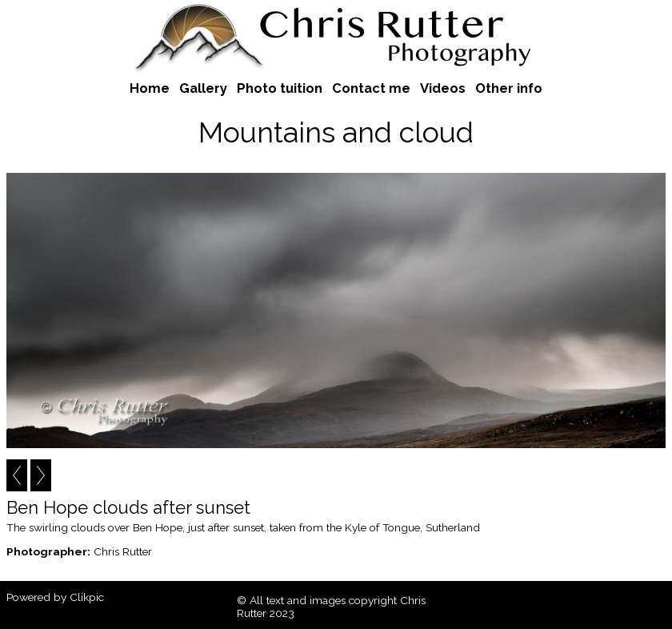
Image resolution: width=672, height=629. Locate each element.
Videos (443, 88)
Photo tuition (280, 88)
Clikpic (87, 597)
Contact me (371, 88)
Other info (509, 88)
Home (150, 88)
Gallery (203, 88)
